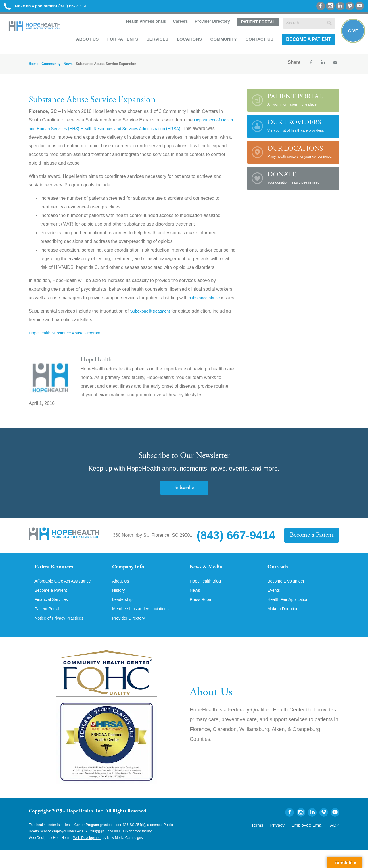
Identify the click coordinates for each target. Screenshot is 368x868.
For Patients (121, 41)
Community (222, 41)
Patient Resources (57, 579)
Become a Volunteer (288, 597)
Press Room (202, 617)
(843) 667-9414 (51, 6)
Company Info (131, 579)
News (68, 66)
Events (274, 607)
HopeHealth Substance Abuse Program (69, 344)
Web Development (88, 856)
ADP (336, 843)
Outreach (279, 579)
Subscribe (184, 499)
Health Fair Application (290, 617)
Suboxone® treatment (152, 322)
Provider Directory (210, 24)
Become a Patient (307, 41)
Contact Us (258, 41)
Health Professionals (144, 24)
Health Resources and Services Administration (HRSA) (157, 131)
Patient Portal (256, 24)
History (119, 607)
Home (33, 66)
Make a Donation (285, 627)
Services (156, 41)
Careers (178, 24)
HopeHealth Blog (207, 597)
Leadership (123, 617)
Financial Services (53, 617)
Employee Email (313, 843)
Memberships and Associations (144, 627)
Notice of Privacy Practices (62, 636)
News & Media (209, 579)
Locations (188, 41)
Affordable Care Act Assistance (66, 597)
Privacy (288, 843)
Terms (271, 843)
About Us (86, 41)
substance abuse (206, 300)
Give (351, 33)
